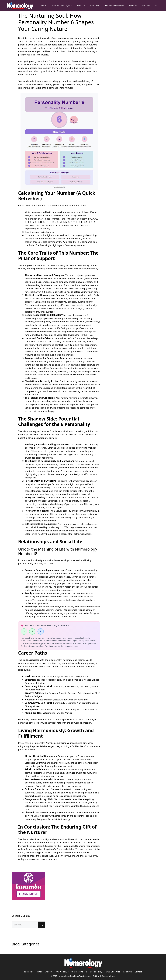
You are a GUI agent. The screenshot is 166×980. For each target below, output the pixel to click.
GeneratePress (109, 976)
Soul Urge (95, 6)
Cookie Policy (96, 972)
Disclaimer (127, 972)
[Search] (42, 925)
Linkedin (48, 972)
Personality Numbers (114, 6)
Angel (82, 6)
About (44, 6)
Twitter (39, 972)
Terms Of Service (112, 972)
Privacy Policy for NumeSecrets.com (71, 972)
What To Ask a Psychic (62, 6)
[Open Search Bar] (156, 6)
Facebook (29, 972)
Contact (138, 972)
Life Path (146, 6)
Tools (134, 6)
